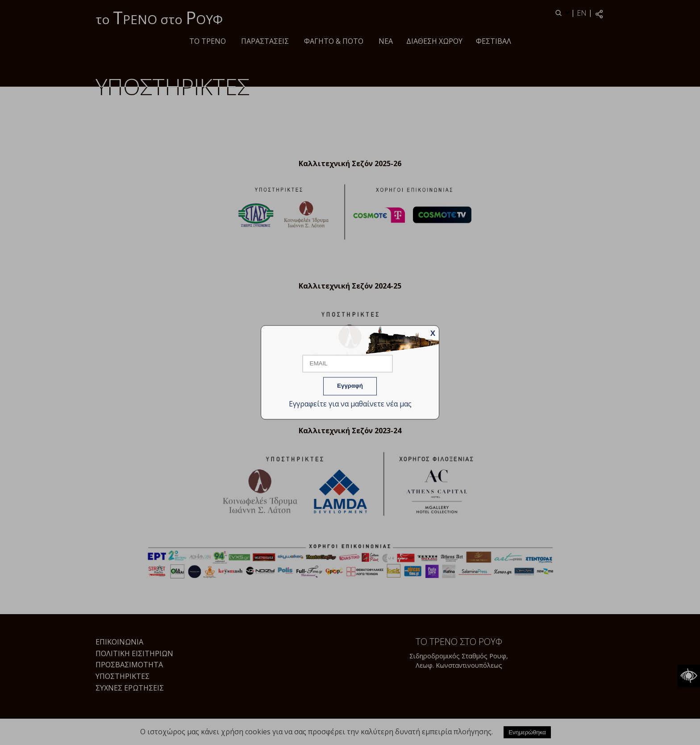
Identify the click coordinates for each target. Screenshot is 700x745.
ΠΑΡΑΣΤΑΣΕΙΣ (265, 41)
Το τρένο (208, 41)
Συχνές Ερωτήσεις (130, 688)
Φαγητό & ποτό (334, 41)
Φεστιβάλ (494, 41)
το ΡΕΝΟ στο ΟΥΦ (159, 17)
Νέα (386, 41)
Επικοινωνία (119, 642)
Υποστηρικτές (123, 676)
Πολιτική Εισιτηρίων (134, 653)
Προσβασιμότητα (129, 665)
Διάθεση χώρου (434, 41)
